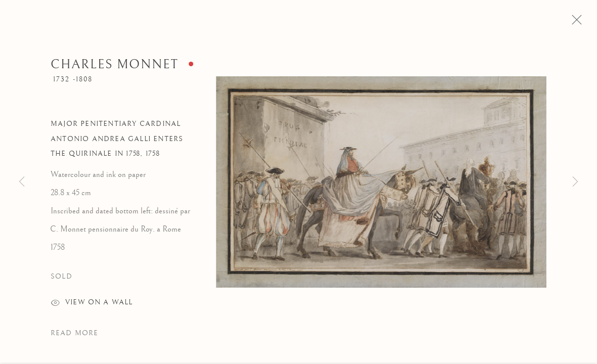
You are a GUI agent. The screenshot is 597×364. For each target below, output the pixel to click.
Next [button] (575, 182)
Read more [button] (74, 336)
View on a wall (92, 307)
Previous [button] (22, 182)
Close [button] (580, 23)
